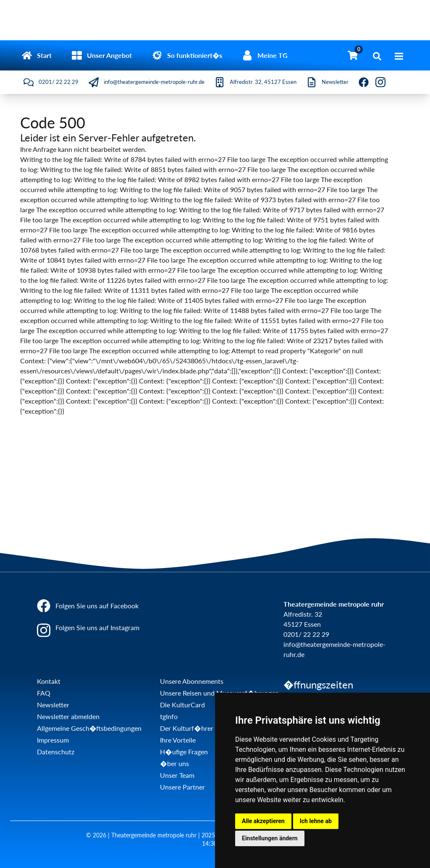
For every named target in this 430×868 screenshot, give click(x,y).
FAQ (44, 693)
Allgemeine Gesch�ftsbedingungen (89, 728)
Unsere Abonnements (192, 681)
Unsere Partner (182, 787)
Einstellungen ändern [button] (270, 838)
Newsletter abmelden (68, 716)
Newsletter (53, 705)
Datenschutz (56, 752)
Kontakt (49, 681)
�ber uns (174, 763)
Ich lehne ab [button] (316, 821)
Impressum (53, 740)
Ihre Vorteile (178, 740)
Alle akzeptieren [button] (263, 821)
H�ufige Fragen (184, 752)
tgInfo (169, 716)
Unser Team (177, 775)
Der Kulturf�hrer (186, 728)
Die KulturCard (182, 705)
